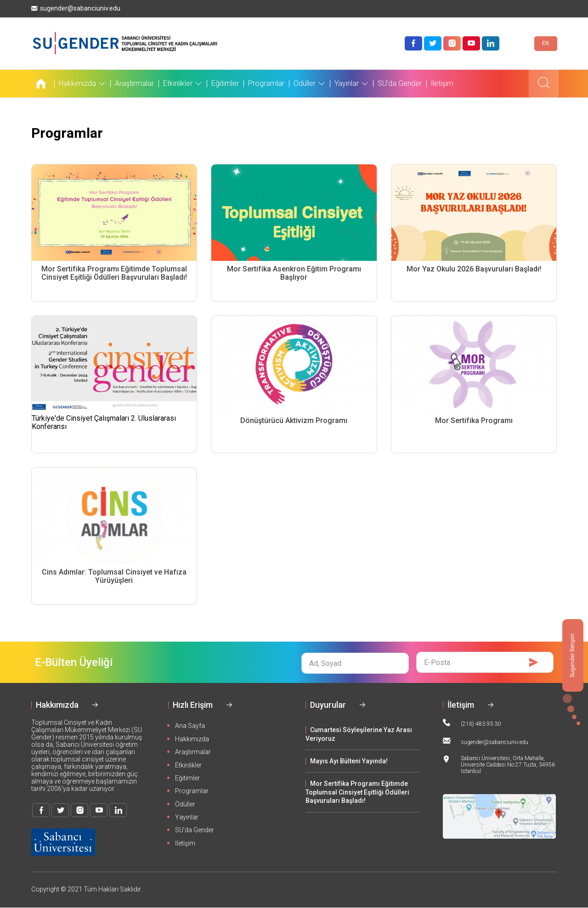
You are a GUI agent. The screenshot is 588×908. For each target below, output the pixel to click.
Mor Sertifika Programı (474, 421)
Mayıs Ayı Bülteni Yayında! (349, 761)
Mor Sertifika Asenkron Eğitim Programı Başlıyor (294, 273)
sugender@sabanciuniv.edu (76, 8)
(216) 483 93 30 (472, 723)
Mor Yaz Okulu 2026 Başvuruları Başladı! (474, 269)
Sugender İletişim (572, 655)
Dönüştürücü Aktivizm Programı (294, 421)
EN (546, 43)
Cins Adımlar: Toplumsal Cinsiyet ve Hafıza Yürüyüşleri (114, 576)
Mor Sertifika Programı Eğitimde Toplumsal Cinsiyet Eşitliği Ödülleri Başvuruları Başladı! (114, 273)
